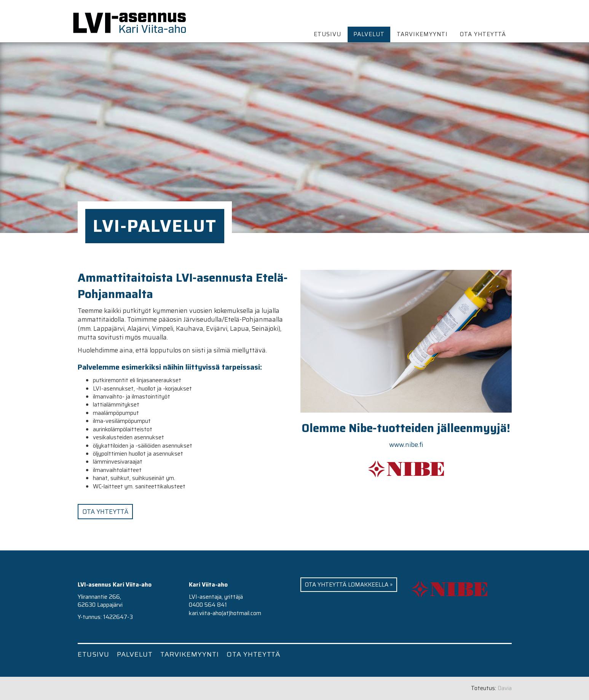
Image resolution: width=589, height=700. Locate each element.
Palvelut (369, 34)
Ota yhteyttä (483, 34)
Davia (505, 688)
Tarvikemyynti (422, 34)
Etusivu (327, 34)
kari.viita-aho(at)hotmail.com (225, 613)
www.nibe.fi (406, 445)
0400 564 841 (208, 605)
